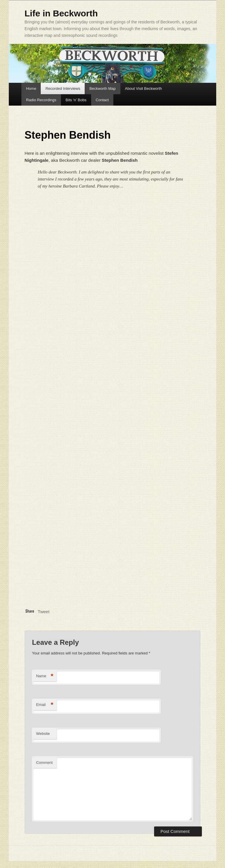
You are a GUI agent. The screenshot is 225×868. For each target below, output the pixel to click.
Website (43, 734)
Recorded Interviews (63, 88)
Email (45, 705)
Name (45, 676)
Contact (102, 100)
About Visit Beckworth (143, 88)
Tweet (44, 612)
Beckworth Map (103, 88)
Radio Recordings (41, 100)
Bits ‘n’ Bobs (76, 100)
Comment (44, 763)
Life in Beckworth (61, 13)
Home (31, 88)
